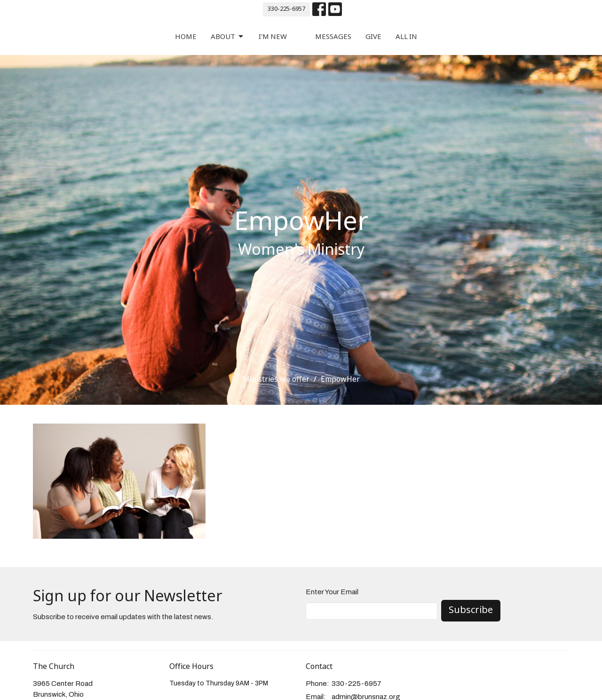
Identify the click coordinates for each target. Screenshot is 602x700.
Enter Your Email (332, 592)
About (228, 37)
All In (406, 37)
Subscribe (471, 610)
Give (373, 37)
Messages (333, 37)
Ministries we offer (276, 380)
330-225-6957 (286, 9)
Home (186, 37)
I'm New (273, 37)
